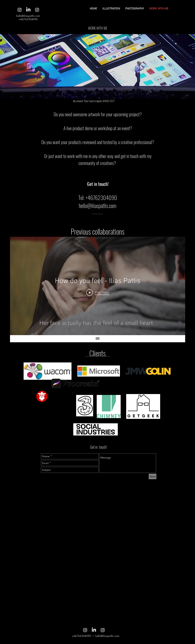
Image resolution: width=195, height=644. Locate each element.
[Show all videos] (98, 339)
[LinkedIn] (28, 10)
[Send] (153, 476)
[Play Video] (97, 293)
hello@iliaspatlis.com (28, 16)
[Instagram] (20, 10)
